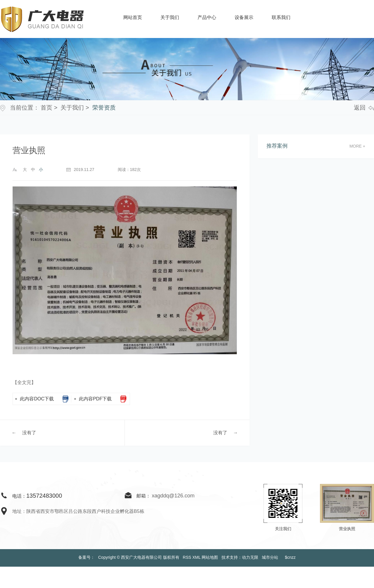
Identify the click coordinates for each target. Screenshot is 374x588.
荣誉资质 (104, 108)
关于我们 (72, 108)
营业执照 (347, 529)
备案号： (86, 557)
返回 (364, 108)
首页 (46, 108)
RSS (187, 557)
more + (357, 146)
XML (196, 557)
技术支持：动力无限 (240, 557)
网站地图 (210, 557)
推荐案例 (277, 146)
